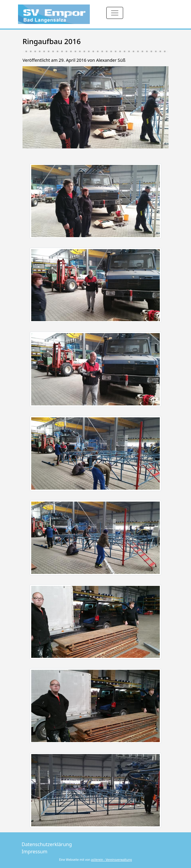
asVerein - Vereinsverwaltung (111, 860)
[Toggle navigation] (115, 13)
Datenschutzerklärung (47, 844)
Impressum (35, 852)
